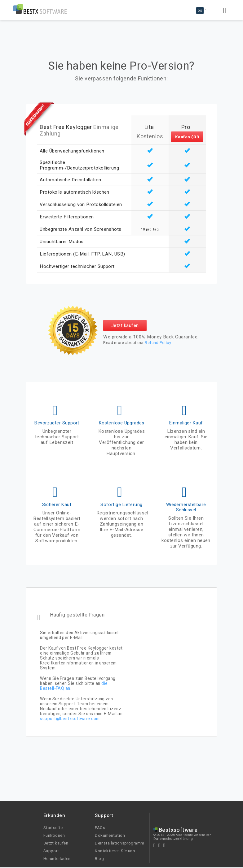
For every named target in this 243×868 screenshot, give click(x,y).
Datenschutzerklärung (173, 839)
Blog (99, 858)
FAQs (100, 827)
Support (51, 851)
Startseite (53, 827)
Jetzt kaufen (125, 325)
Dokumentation (110, 835)
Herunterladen (57, 858)
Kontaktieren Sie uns (115, 851)
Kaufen (187, 137)
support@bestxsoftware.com (70, 719)
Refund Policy (158, 343)
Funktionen (54, 835)
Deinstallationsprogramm (119, 843)
